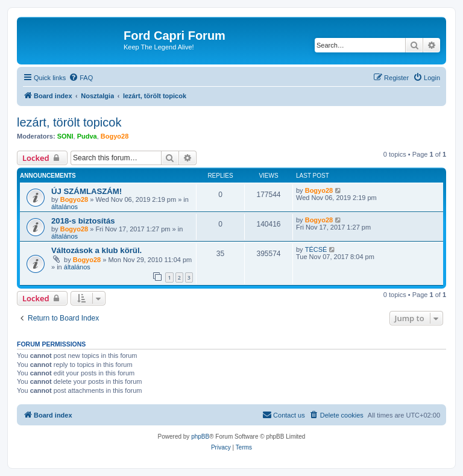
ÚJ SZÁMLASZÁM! (87, 191)
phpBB (200, 437)
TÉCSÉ (316, 249)
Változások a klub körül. (96, 250)
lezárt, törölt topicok (69, 122)
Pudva (87, 136)
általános (65, 207)
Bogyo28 (115, 136)
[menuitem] (81, 78)
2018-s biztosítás (83, 221)
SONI (65, 136)
